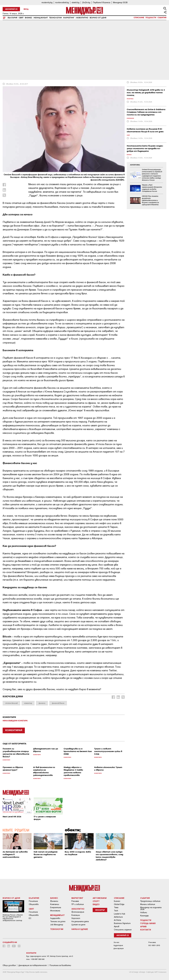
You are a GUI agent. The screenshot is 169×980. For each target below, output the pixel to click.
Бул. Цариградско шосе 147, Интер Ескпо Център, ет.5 (50, 956)
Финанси (54, 901)
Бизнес (29, 18)
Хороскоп (76, 918)
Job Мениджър (57, 925)
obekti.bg (75, 2)
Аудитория (118, 945)
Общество (34, 904)
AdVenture (118, 917)
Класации (76, 915)
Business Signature (122, 923)
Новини (144, 912)
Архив (117, 926)
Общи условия (9, 965)
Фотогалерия (78, 912)
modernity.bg (47, 2)
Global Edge (119, 904)
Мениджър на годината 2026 (151, 908)
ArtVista (117, 920)
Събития (162, 18)
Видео (96, 904)
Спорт (96, 901)
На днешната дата (80, 921)
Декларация (119, 948)
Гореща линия (148, 923)
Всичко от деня (98, 18)
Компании (55, 904)
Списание (139, 18)
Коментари (10, 60)
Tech (116, 911)
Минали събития (148, 904)
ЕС (30, 918)
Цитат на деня (78, 925)
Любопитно (82, 18)
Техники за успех (58, 921)
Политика (33, 901)
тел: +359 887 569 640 (35, 959)
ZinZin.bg (86, 2)
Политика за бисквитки (60, 965)
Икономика (55, 911)
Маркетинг (69, 18)
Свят (21, 18)
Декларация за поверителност (33, 965)
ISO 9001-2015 (154, 945)
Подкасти (151, 18)
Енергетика (56, 907)
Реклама (75, 901)
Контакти (146, 930)
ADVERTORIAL (135, 165)
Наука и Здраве (80, 929)
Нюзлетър (100, 910)
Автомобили (100, 898)
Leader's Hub (120, 914)
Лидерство (55, 918)
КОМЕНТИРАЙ (14, 730)
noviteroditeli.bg (62, 2)
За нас (116, 942)
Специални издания (123, 930)
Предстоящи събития (150, 901)
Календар (144, 916)
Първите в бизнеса (102, 2)
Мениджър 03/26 (120, 2)
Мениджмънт (41, 18)
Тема (116, 907)
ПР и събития (78, 904)
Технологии (55, 18)
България (12, 18)
